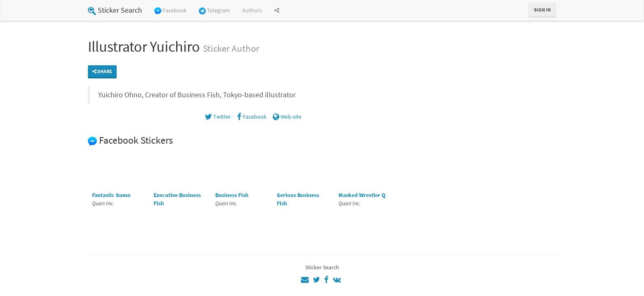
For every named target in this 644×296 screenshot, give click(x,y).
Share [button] (102, 71)
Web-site (287, 117)
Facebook (170, 10)
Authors (252, 10)
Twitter (218, 117)
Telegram (214, 10)
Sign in (542, 10)
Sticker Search (115, 10)
